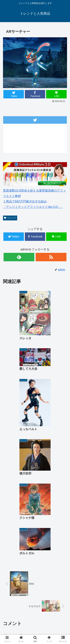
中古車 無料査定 (19, 628)
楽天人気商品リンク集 (51, 618)
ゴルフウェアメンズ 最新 (51, 610)
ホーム (19, 607)
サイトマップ (51, 628)
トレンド (10, 218)
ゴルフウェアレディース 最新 (20, 620)
